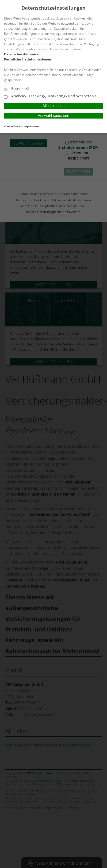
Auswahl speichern (53, 116)
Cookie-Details (13, 126)
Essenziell (16, 89)
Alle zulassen (54, 106)
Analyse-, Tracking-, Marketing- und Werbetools (50, 96)
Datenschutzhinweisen (22, 54)
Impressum (31, 126)
